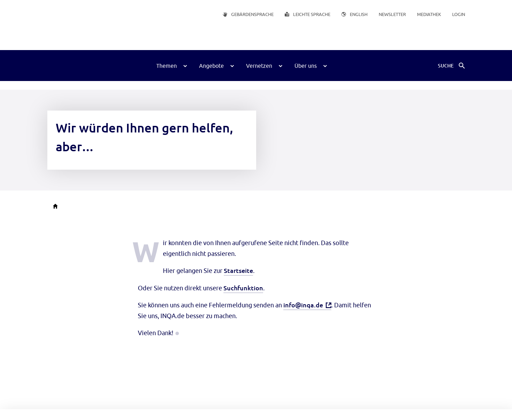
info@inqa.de (303, 305)
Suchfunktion (243, 288)
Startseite (238, 270)
